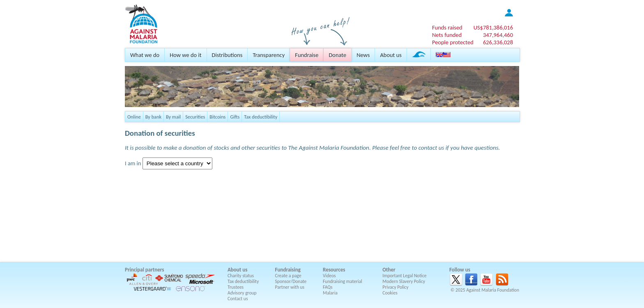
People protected (453, 42)
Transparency (269, 55)
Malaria (330, 293)
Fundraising (288, 270)
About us (391, 55)
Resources (334, 270)
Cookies (390, 293)
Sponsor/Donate (291, 281)
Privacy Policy (395, 287)
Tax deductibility (261, 117)
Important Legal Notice (404, 276)
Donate (337, 55)
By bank (153, 117)
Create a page (288, 276)
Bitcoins (217, 117)
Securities (195, 117)
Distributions (227, 55)
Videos (329, 276)
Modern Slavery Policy (404, 281)
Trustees (236, 287)
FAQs (328, 287)
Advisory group (242, 293)
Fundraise (307, 55)
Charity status (241, 276)
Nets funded (447, 35)
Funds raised (447, 27)
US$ (493, 27)
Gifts (235, 117)
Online (134, 117)
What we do (145, 55)
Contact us (238, 299)
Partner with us (290, 287)
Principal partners (144, 270)
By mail (173, 117)
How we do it (185, 55)
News (363, 55)
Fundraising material (343, 281)
